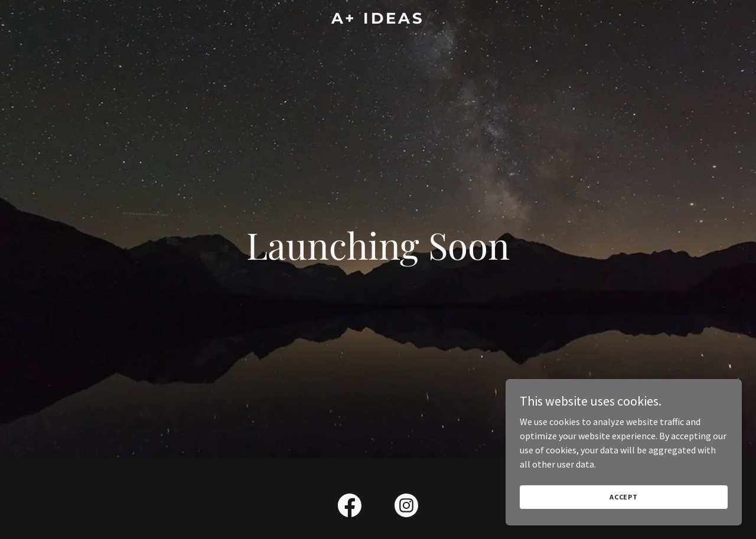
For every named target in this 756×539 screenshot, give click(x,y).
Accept (624, 497)
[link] (378, 20)
